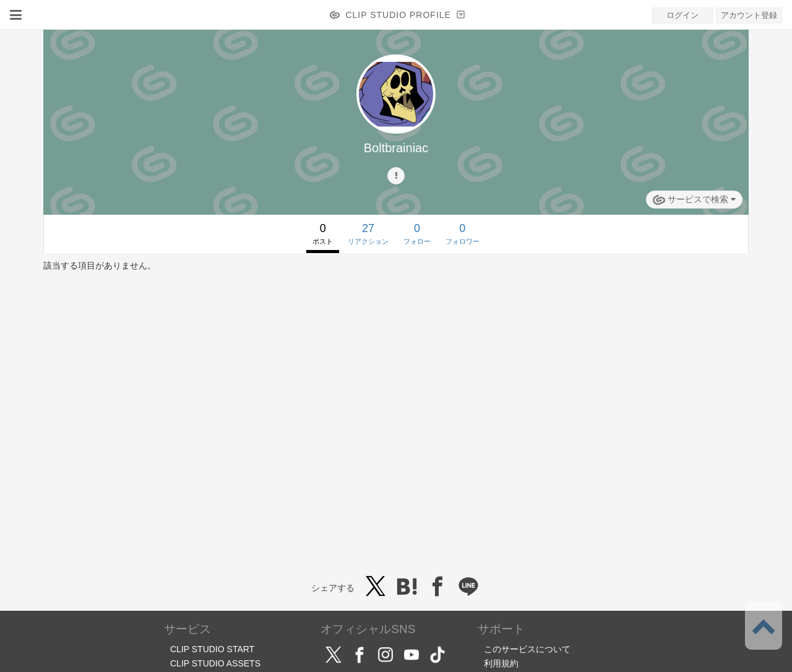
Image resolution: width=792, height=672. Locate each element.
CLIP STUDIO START (212, 649)
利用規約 (501, 663)
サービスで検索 (694, 200)
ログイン (682, 15)
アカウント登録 (749, 15)
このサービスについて (527, 649)
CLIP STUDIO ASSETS (215, 663)
